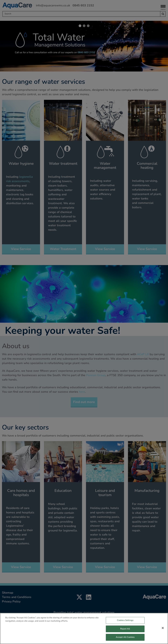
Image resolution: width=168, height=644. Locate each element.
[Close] (163, 635)
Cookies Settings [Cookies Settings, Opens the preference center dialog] (125, 627)
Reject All (125, 636)
